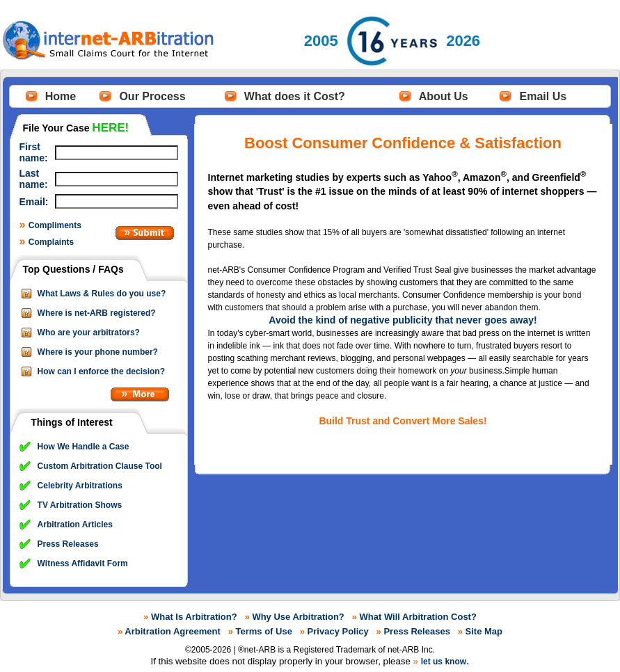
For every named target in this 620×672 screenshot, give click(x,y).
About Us (444, 96)
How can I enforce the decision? (101, 371)
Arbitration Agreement (172, 631)
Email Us (543, 96)
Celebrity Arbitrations (80, 486)
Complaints (51, 242)
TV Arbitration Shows (80, 505)
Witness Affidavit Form (83, 563)
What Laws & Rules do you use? (102, 294)
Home (61, 96)
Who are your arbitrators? (89, 333)
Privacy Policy (338, 631)
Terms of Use (264, 631)
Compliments (55, 225)
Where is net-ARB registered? (97, 313)
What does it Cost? (295, 96)
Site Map (484, 631)
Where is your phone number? (98, 352)
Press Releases (68, 544)
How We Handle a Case (84, 447)
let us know (444, 662)
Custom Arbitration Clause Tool (100, 466)
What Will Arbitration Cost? (418, 617)
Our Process (152, 96)
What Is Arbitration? (194, 617)
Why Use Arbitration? (298, 617)
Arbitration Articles (75, 525)
